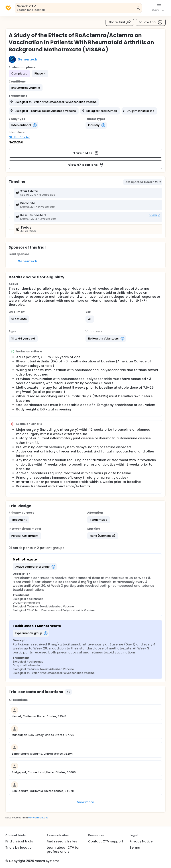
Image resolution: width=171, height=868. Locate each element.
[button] (26, 88)
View (155, 215)
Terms (135, 848)
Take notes (86, 153)
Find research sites (62, 841)
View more (86, 802)
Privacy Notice (141, 841)
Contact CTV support (106, 841)
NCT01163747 (19, 137)
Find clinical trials (19, 841)
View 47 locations (86, 165)
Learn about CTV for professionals (63, 850)
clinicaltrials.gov (38, 818)
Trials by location (19, 848)
